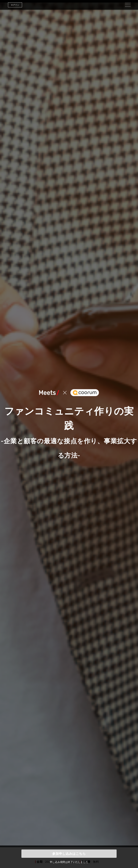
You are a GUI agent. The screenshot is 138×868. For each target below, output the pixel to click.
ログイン (15, 5)
